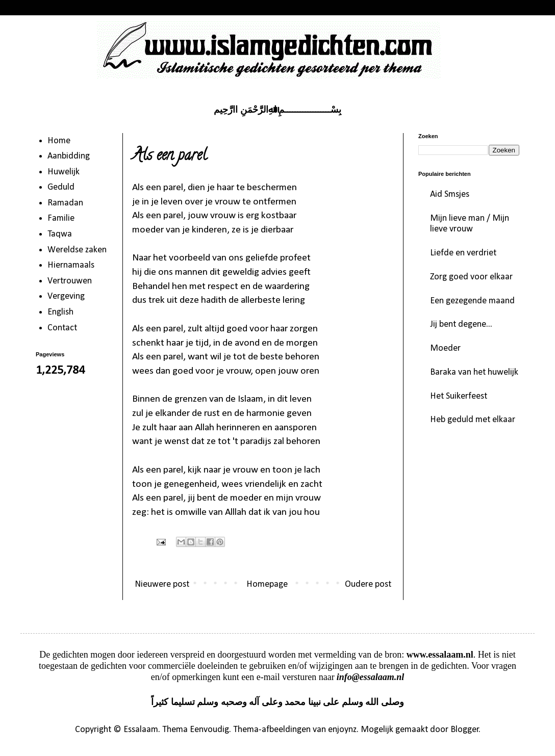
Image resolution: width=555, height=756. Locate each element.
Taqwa (60, 234)
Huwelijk (64, 172)
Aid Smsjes (450, 194)
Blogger (465, 730)
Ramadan (65, 203)
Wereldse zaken (77, 250)
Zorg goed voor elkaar (471, 277)
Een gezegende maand (472, 301)
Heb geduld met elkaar (473, 420)
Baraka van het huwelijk (474, 372)
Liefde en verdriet (463, 253)
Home (59, 141)
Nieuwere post (162, 584)
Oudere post (368, 584)
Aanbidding (69, 156)
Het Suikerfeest (459, 396)
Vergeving (66, 296)
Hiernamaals (71, 265)
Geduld (61, 187)
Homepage (267, 584)
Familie (61, 218)
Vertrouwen (70, 281)
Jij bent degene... (461, 324)
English (60, 312)
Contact (62, 328)
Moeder (445, 348)
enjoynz (342, 730)
